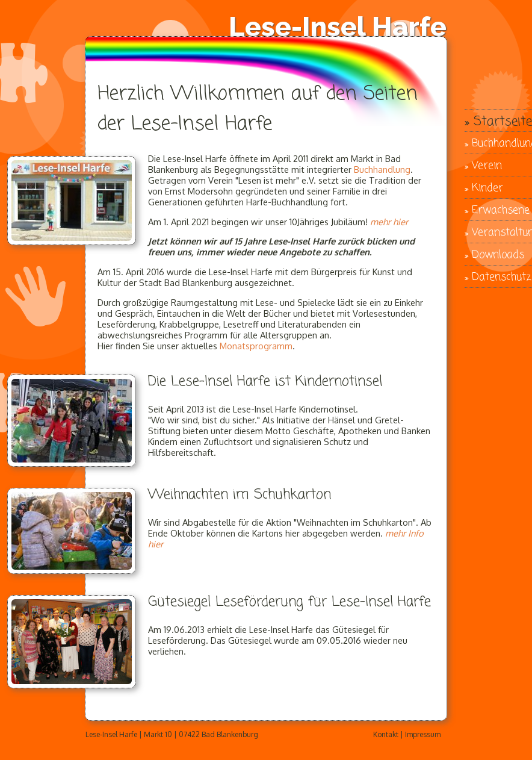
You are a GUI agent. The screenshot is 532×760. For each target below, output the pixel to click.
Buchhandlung (382, 169)
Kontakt (386, 734)
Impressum (423, 734)
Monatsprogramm (256, 346)
